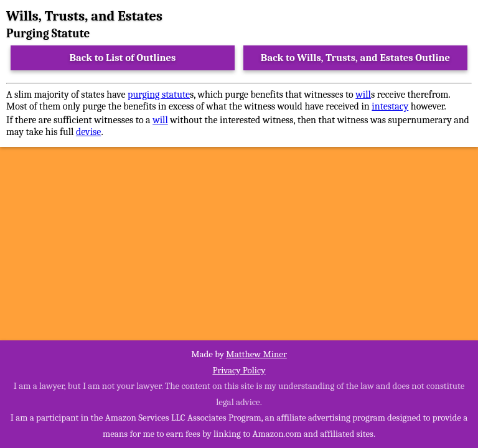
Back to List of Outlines (123, 58)
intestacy (390, 106)
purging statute (159, 95)
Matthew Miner (256, 354)
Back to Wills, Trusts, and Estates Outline (355, 58)
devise (89, 132)
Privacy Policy (239, 370)
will (363, 95)
